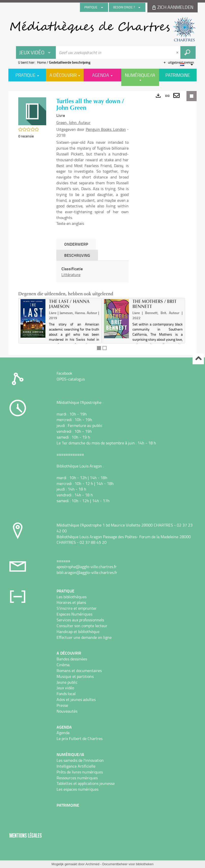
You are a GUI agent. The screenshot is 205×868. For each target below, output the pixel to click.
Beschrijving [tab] (77, 255)
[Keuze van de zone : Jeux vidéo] (36, 52)
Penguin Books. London (106, 129)
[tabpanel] (92, 272)
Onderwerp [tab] (76, 244)
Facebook (64, 373)
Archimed (92, 864)
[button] (32, 111)
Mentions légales (26, 835)
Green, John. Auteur (73, 122)
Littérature (71, 275)
